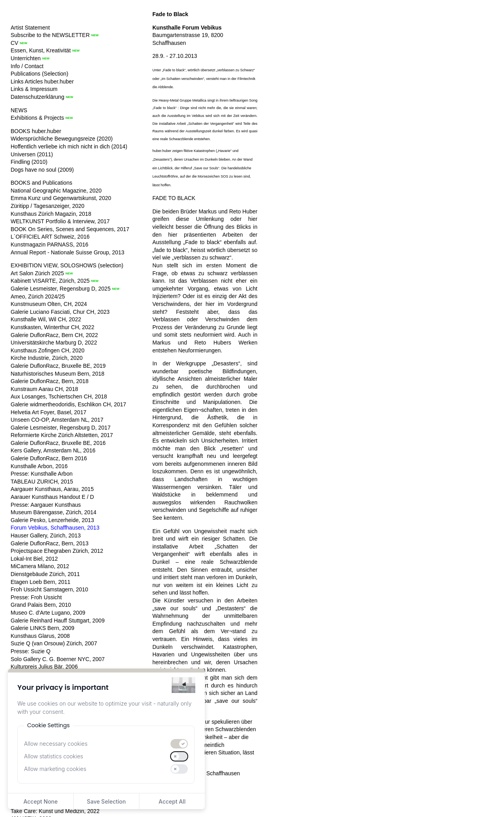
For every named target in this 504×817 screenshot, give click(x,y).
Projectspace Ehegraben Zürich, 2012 (57, 551)
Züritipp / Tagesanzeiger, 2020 (47, 206)
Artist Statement (30, 28)
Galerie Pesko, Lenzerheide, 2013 (52, 520)
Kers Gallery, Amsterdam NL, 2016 (53, 450)
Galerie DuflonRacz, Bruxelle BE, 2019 (58, 366)
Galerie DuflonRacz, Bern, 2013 (50, 543)
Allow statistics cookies (54, 756)
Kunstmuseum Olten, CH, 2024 (49, 304)
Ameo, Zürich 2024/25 (38, 296)
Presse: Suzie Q (31, 651)
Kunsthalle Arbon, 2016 (39, 466)
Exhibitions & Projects (37, 118)
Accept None (40, 801)
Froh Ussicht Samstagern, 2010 (49, 589)
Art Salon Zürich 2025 (37, 273)
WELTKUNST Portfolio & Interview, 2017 (60, 221)
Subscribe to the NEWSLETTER (50, 35)
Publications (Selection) (39, 74)
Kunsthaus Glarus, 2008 (40, 636)
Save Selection (107, 801)
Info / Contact (27, 66)
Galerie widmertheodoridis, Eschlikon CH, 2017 (68, 404)
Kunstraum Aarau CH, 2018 (44, 389)
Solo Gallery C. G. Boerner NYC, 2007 (58, 659)
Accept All (172, 801)
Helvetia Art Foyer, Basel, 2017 (48, 412)
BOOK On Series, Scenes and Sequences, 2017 (70, 229)
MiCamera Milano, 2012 (40, 566)
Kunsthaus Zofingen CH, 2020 (48, 350)
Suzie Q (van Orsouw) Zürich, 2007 (54, 643)
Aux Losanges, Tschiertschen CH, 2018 (59, 396)
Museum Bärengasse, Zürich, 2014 (54, 512)
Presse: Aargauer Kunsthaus (46, 505)
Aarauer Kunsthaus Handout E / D (52, 497)
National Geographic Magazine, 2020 (56, 191)
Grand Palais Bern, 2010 (41, 605)
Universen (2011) (32, 154)
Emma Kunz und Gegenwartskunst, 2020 (61, 198)
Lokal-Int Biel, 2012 (34, 559)
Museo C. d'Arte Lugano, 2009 (48, 613)
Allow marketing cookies (55, 769)
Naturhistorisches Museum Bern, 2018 (57, 374)
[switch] (179, 744)
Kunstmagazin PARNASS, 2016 (49, 245)
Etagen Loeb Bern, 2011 (41, 582)
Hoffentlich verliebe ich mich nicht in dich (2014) (69, 146)
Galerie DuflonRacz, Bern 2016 (49, 458)
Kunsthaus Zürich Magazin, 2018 (51, 214)
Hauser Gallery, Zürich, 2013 (46, 535)
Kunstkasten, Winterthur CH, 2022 (52, 327)
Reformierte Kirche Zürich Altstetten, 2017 (62, 435)
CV (14, 43)
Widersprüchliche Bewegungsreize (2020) (62, 139)
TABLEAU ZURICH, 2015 (42, 482)
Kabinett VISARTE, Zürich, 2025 (50, 281)
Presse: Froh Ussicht (36, 597)
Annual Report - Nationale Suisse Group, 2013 (68, 252)
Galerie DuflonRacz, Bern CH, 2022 (54, 335)
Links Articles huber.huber (42, 82)
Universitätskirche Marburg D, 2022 (54, 343)
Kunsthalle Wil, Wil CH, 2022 (46, 319)
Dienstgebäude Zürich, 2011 (45, 574)
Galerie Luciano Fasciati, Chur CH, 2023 (60, 312)
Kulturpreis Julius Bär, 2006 (44, 667)
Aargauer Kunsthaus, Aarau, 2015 (52, 489)
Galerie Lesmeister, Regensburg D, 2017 (61, 428)
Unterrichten (26, 58)
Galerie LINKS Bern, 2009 (43, 628)
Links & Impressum (34, 89)
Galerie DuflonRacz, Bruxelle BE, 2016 (58, 443)
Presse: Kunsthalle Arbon (42, 474)
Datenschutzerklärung (37, 97)
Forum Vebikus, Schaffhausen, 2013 (55, 528)
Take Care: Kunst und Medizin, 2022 (55, 811)
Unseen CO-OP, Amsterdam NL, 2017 (57, 420)
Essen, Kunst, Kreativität (41, 50)
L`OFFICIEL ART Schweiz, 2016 (50, 237)
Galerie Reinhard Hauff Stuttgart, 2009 (58, 621)
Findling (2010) (29, 162)
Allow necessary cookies (56, 744)
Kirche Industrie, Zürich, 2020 (47, 358)
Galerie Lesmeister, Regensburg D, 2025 (61, 289)
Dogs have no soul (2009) (42, 170)
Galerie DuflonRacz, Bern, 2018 (50, 381)
